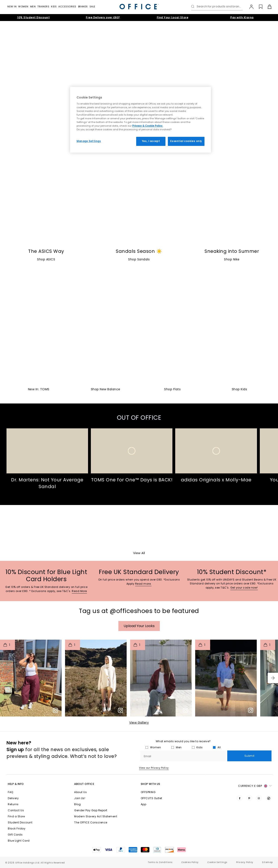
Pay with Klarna (242, 17)
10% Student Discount (33, 17)
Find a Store (16, 816)
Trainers (43, 6)
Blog (77, 804)
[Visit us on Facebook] (240, 798)
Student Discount (20, 822)
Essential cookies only (186, 141)
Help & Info (16, 784)
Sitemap (267, 862)
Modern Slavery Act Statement (96, 816)
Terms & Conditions (160, 862)
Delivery (13, 798)
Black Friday (17, 828)
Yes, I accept (151, 141)
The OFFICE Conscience (91, 822)
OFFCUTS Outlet (151, 798)
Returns (13, 804)
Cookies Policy (190, 862)
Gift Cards (15, 835)
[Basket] (267, 7)
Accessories (67, 6)
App (144, 804)
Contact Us (16, 810)
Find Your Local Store (173, 17)
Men (33, 6)
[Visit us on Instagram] (259, 798)
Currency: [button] (255, 786)
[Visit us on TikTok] (269, 798)
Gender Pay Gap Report (91, 810)
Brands (83, 6)
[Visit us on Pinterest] (249, 798)
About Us (80, 792)
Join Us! (80, 798)
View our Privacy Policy (154, 768)
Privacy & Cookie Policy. (148, 126)
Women (23, 6)
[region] (141, 120)
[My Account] (249, 7)
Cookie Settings (217, 862)
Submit (249, 756)
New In (12, 6)
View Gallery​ (139, 723)
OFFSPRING (148, 792)
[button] (273, 678)
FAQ (11, 792)
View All (139, 553)
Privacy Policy (245, 862)
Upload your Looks (139, 626)
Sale (92, 6)
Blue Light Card (19, 841)
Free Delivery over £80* (103, 17)
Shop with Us (150, 784)
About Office (84, 784)
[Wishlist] (258, 7)
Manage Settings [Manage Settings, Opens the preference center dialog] (89, 141)
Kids (54, 6)
